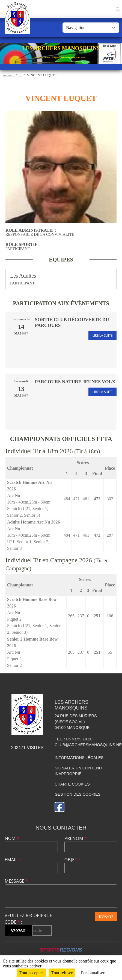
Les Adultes (23, 276)
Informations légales (79, 758)
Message (16, 881)
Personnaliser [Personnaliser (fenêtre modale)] (93, 973)
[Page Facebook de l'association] (59, 807)
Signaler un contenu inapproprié (78, 771)
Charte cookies (72, 784)
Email (13, 860)
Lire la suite (102, 335)
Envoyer (106, 916)
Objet (73, 860)
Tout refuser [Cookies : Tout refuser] (62, 973)
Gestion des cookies (78, 794)
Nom (12, 838)
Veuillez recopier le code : (28, 919)
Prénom (76, 838)
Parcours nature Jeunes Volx (75, 382)
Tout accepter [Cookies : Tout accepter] (31, 973)
